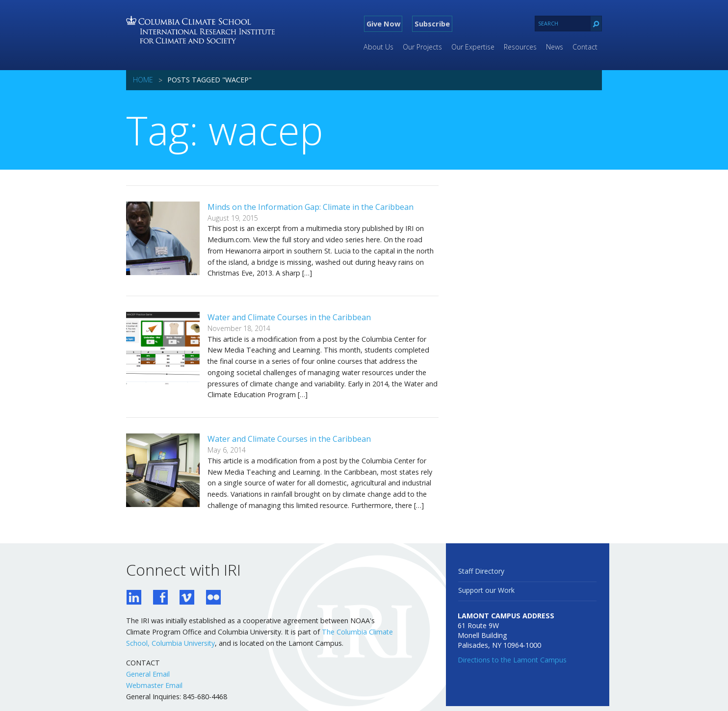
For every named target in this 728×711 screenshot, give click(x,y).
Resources (520, 47)
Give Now (383, 24)
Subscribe (432, 24)
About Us (378, 47)
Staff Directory (481, 571)
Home (143, 80)
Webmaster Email (154, 685)
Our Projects (422, 47)
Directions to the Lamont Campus (512, 660)
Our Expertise (473, 47)
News (555, 47)
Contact (585, 47)
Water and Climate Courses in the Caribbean (289, 317)
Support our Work (486, 590)
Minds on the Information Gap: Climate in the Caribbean (311, 207)
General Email (148, 674)
